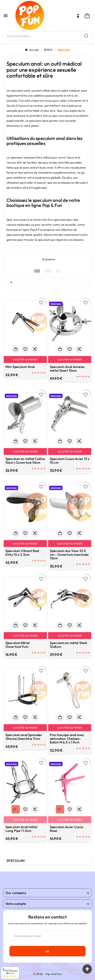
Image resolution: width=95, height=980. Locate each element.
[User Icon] (78, 16)
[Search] (86, 36)
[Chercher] (42, 36)
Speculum (16, 861)
